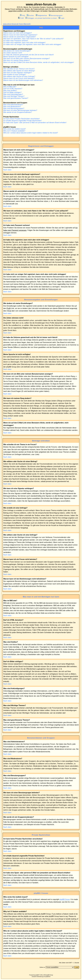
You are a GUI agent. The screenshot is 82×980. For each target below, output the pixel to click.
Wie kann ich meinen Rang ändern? (17, 60)
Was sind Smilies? (10, 91)
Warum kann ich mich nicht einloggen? (18, 33)
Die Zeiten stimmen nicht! (13, 53)
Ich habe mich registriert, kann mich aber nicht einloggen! (24, 43)
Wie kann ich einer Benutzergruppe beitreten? (20, 110)
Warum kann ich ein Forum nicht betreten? (19, 78)
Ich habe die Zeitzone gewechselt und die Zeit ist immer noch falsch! (29, 55)
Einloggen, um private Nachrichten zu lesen (41, 18)
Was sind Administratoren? (13, 105)
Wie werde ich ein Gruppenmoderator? (18, 112)
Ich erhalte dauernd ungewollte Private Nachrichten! (22, 121)
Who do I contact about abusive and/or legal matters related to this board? (31, 133)
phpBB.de (48, 977)
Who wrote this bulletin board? (15, 129)
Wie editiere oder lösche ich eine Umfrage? (19, 76)
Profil (21, 18)
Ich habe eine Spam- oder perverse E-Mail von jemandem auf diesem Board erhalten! (35, 123)
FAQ (22, 15)
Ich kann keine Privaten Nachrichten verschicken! (22, 119)
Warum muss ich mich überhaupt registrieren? (20, 35)
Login (61, 18)
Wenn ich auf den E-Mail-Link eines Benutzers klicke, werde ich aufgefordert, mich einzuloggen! (39, 62)
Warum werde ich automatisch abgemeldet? (20, 37)
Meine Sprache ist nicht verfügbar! (16, 57)
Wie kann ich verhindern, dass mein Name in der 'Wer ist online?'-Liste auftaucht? (33, 39)
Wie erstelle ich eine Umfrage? (15, 75)
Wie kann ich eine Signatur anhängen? (18, 73)
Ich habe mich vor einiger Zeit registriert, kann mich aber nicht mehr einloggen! (32, 44)
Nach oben (7, 170)
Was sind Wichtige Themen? (14, 96)
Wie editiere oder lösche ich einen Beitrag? (19, 71)
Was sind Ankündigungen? (13, 94)
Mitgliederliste (41, 15)
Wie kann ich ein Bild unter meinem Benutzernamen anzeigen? (27, 59)
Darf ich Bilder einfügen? (12, 92)
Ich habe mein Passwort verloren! (16, 41)
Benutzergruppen (56, 15)
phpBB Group (65, 899)
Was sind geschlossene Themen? (16, 98)
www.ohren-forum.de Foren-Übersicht (17, 24)
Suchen (30, 15)
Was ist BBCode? (10, 87)
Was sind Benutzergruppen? (14, 108)
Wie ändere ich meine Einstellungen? (17, 51)
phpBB (37, 975)
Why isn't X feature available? (14, 131)
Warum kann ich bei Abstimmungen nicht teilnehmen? (23, 80)
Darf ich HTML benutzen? (13, 89)
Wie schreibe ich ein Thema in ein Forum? (19, 69)
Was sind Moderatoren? (12, 107)
